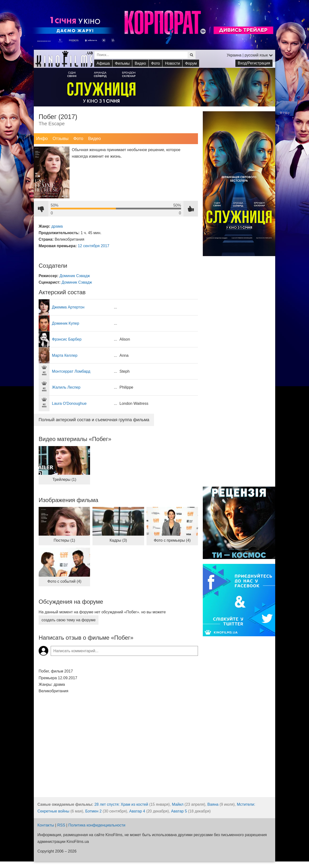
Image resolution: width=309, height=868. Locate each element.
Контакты (46, 825)
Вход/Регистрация (254, 63)
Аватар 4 (137, 811)
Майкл (178, 804)
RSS (61, 825)
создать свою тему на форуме (69, 620)
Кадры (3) (118, 540)
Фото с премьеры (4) (172, 540)
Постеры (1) (64, 540)
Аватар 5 (179, 811)
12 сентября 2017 (94, 246)
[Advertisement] (239, 407)
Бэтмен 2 (93, 811)
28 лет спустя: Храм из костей (121, 804)
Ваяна (213, 804)
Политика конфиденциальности (97, 825)
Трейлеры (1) (64, 479)
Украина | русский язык (250, 55)
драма (57, 226)
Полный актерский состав (94, 420)
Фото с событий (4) (64, 581)
